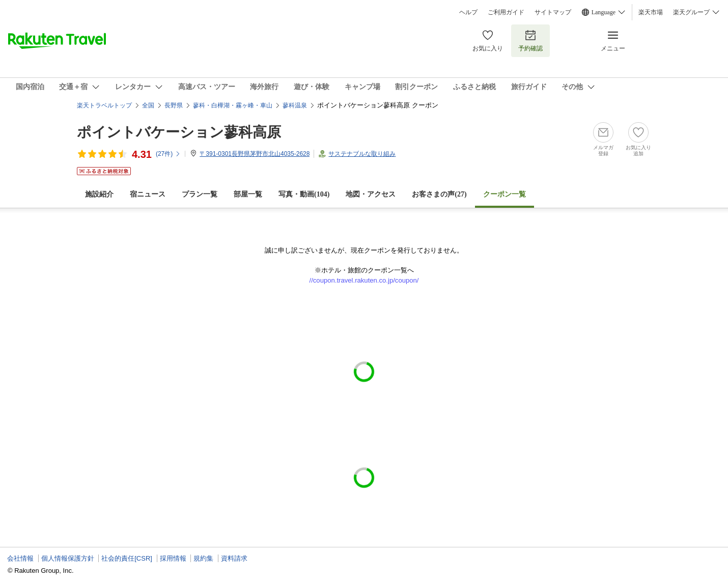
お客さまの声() (439, 194)
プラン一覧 (200, 194)
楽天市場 (651, 12)
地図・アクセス (371, 194)
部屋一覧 (248, 194)
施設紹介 (99, 194)
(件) (168, 154)
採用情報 (173, 558)
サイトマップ (553, 12)
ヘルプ (468, 12)
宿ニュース (148, 194)
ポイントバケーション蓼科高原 (179, 132)
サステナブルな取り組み (362, 154)
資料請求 (234, 558)
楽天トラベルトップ (104, 105)
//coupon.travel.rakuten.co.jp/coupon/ (364, 280)
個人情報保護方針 (68, 558)
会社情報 (20, 558)
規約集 (203, 558)
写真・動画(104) (304, 194)
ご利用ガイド (506, 12)
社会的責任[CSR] (127, 558)
